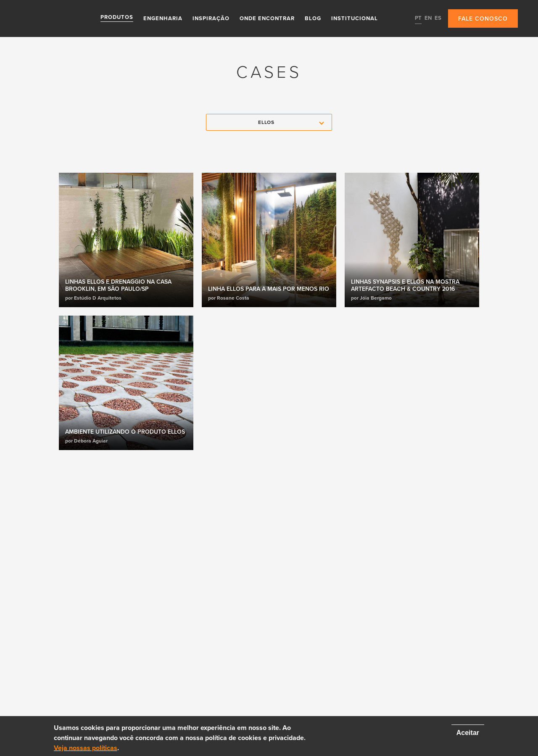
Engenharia (163, 18)
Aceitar (468, 733)
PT (418, 18)
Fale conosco (483, 19)
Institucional (355, 18)
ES (438, 18)
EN (428, 18)
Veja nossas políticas (86, 748)
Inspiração (211, 18)
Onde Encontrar (267, 18)
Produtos (117, 18)
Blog (313, 18)
